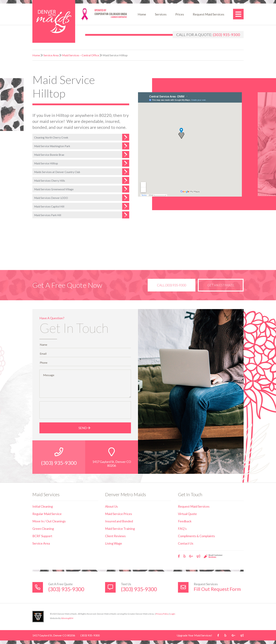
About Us (111, 506)
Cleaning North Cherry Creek (51, 137)
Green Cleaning (43, 529)
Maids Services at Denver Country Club (57, 172)
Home (142, 14)
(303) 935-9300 (227, 35)
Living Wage (114, 543)
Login (173, 614)
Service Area (51, 55)
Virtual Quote (187, 514)
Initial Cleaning (43, 506)
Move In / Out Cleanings (49, 521)
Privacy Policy (162, 614)
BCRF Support (42, 536)
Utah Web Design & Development (38, 617)
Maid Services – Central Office (81, 55)
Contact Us (186, 543)
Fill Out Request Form (218, 589)
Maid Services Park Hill (48, 215)
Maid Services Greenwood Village (54, 189)
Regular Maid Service (47, 514)
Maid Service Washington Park (52, 146)
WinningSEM (67, 618)
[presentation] (68, 410)
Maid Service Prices (119, 514)
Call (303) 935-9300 (170, 285)
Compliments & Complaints (196, 536)
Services (161, 14)
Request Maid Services (208, 14)
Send (85, 428)
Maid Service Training (120, 529)
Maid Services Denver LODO (51, 198)
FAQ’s (182, 529)
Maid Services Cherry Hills (50, 181)
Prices (180, 14)
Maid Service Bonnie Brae (49, 155)
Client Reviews (115, 536)
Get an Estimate (220, 285)
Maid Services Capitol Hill (49, 206)
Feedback (185, 521)
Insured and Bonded (119, 521)
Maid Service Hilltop (46, 163)
